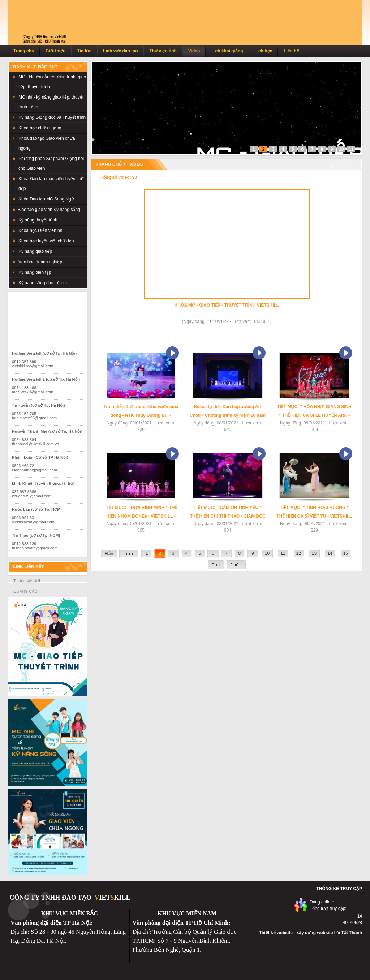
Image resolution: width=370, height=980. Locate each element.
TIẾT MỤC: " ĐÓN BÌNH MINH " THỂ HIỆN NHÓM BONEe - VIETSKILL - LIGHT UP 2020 (141, 513)
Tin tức (84, 51)
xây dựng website (315, 933)
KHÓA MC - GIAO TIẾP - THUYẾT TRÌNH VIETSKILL (227, 305)
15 (346, 553)
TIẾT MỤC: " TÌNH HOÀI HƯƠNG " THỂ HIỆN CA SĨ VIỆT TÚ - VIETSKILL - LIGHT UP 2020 (314, 513)
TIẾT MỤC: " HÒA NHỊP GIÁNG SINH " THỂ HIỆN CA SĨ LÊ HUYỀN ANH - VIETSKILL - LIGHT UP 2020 (314, 412)
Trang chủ (24, 51)
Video (194, 51)
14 (330, 553)
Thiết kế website (276, 933)
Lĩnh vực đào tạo (120, 51)
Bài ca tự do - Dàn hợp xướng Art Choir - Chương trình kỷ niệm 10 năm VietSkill (228, 412)
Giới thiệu (55, 51)
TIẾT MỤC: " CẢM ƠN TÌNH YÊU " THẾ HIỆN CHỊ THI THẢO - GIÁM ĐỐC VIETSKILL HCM (228, 513)
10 (267, 553)
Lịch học (264, 51)
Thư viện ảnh (163, 51)
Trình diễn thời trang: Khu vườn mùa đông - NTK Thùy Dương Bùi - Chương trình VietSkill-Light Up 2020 (141, 412)
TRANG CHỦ (109, 164)
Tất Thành (352, 933)
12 (299, 553)
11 (283, 553)
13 (314, 553)
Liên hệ (291, 51)
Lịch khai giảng (227, 51)
